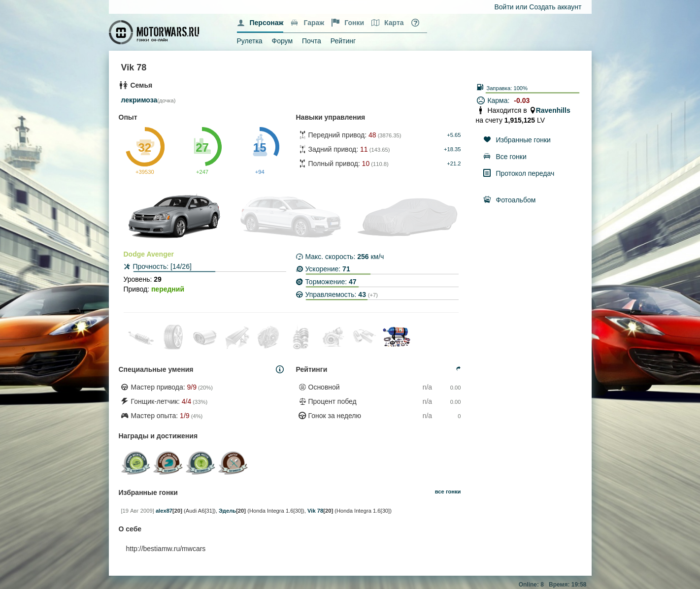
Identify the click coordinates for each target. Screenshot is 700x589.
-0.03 (522, 100)
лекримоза (139, 100)
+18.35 (452, 149)
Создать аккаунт (555, 7)
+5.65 (454, 135)
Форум (283, 41)
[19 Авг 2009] (138, 511)
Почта (312, 41)
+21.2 (454, 164)
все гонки (448, 491)
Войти (504, 7)
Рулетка (250, 41)
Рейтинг (343, 41)
